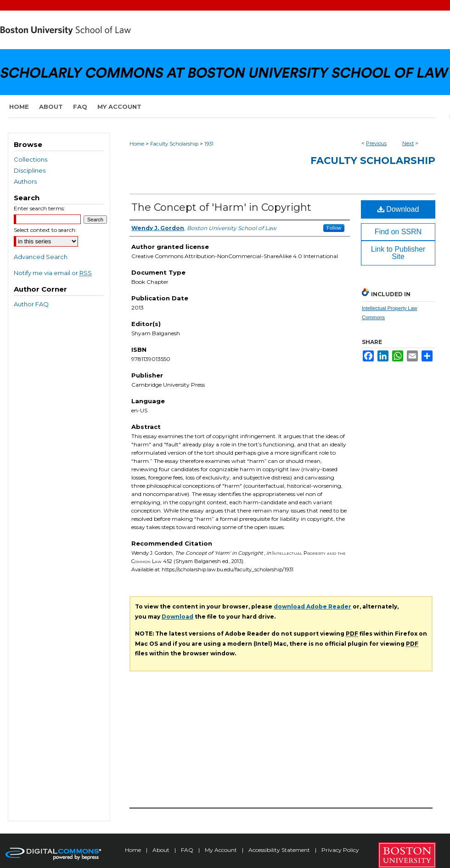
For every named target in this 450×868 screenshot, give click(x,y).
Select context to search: (45, 230)
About (162, 850)
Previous (376, 143)
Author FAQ (31, 304)
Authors (25, 181)
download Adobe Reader (312, 606)
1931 (209, 144)
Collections (31, 159)
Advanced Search (41, 257)
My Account (222, 850)
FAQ (188, 850)
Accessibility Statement (280, 850)
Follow (334, 228)
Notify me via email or (53, 273)
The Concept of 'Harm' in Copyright (221, 207)
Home (137, 144)
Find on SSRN (398, 232)
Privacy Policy (340, 850)
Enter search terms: (39, 208)
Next (408, 143)
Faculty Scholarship (174, 144)
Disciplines (30, 170)
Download (398, 209)
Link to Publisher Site (398, 253)
